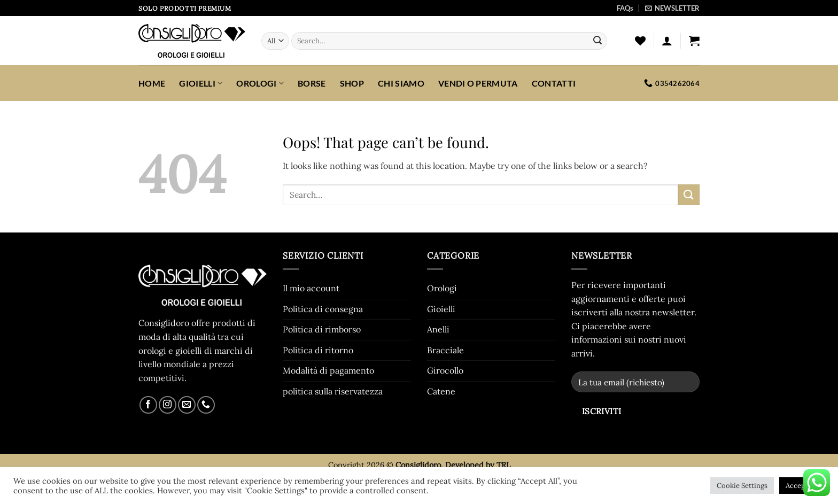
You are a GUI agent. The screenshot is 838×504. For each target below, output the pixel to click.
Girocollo (445, 370)
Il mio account (311, 288)
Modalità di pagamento (328, 370)
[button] (672, 8)
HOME (152, 83)
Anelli (438, 329)
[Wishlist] (640, 41)
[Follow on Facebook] (148, 405)
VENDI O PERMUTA (478, 83)
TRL (503, 465)
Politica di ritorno (318, 350)
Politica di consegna (323, 309)
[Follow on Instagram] (168, 405)
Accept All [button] (802, 486)
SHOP (352, 83)
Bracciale (445, 350)
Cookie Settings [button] (742, 486)
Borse (312, 83)
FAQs (625, 8)
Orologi (260, 83)
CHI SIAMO (401, 83)
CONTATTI (554, 83)
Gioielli (201, 83)
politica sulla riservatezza (333, 391)
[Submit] (598, 41)
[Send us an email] (187, 405)
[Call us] (206, 405)
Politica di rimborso (322, 329)
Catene (441, 391)
